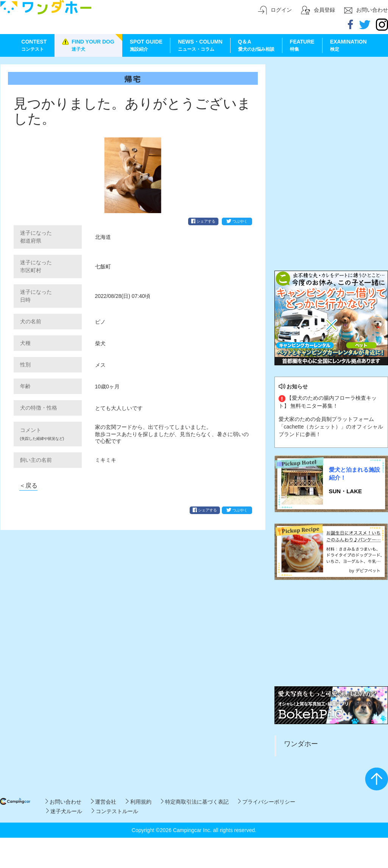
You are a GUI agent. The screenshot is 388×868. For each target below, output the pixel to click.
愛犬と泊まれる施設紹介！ (354, 474)
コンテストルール (115, 811)
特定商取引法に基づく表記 (195, 802)
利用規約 (138, 802)
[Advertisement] (331, 112)
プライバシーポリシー (267, 802)
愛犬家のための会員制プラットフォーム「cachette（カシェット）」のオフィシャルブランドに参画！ (331, 427)
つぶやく (237, 221)
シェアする (203, 221)
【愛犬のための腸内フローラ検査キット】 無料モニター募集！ (328, 402)
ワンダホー (301, 744)
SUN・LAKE (346, 491)
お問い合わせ (63, 802)
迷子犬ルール (64, 811)
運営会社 (104, 802)
